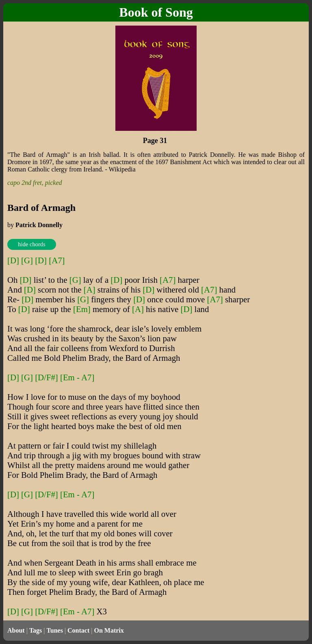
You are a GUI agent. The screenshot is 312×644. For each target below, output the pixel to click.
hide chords (31, 244)
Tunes (55, 630)
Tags (36, 630)
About (16, 630)
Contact (78, 630)
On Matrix (109, 630)
